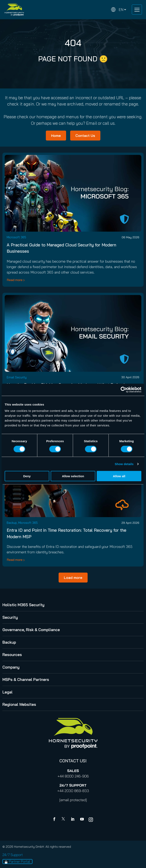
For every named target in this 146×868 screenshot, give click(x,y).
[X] (64, 820)
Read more (15, 280)
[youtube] (82, 820)
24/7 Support (13, 855)
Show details (124, 464)
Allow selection (73, 476)
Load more (73, 578)
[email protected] (73, 800)
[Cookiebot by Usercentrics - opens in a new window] (124, 390)
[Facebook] (55, 820)
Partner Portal (19, 861)
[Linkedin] (73, 820)
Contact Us (85, 136)
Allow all (119, 476)
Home (56, 136)
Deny (27, 476)
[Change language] (119, 10)
